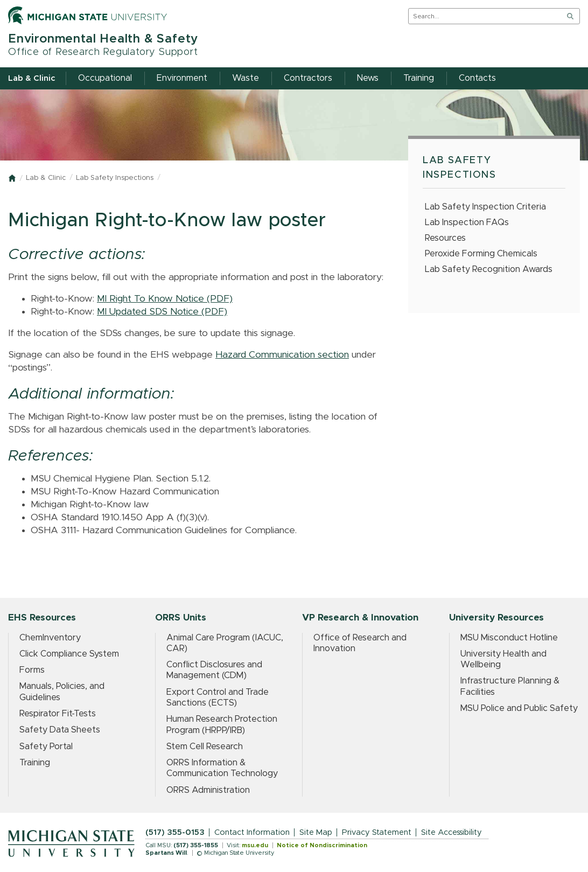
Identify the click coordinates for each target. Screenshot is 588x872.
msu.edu (255, 845)
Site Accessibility (451, 832)
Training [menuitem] (419, 78)
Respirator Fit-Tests (58, 714)
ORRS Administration (208, 790)
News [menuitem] (368, 78)
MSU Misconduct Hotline (509, 638)
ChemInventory (50, 638)
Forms (32, 670)
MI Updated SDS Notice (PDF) (162, 312)
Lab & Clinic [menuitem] (31, 78)
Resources (445, 238)
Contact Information (252, 832)
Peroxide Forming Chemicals (481, 254)
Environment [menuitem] (182, 78)
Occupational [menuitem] (105, 78)
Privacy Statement (377, 832)
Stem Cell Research (205, 747)
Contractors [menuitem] (308, 78)
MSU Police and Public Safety (519, 708)
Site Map (316, 832)
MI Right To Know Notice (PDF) (165, 299)
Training (35, 763)
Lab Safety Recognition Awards (489, 269)
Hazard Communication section (282, 355)
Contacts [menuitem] (477, 78)
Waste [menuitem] (246, 78)
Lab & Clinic (46, 178)
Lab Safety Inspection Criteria (485, 207)
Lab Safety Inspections (115, 178)
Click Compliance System (69, 654)
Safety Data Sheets (60, 730)
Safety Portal (46, 747)
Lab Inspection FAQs (467, 222)
